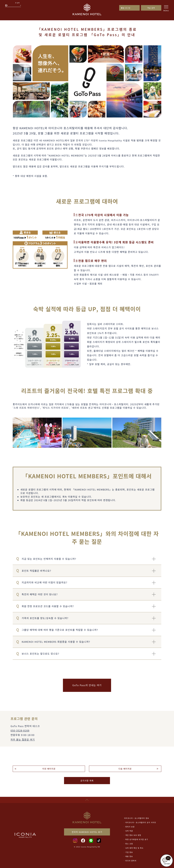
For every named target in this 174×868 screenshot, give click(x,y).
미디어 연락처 (131, 861)
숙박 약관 (129, 831)
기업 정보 (129, 852)
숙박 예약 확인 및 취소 (135, 848)
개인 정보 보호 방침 (133, 835)
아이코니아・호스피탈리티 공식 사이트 (141, 822)
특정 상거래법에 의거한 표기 (137, 839)
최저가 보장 (130, 827)
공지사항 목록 (87, 781)
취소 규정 (129, 844)
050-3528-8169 (20, 730)
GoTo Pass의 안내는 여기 (87, 685)
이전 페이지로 (49, 769)
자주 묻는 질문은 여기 (23, 740)
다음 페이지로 (125, 769)
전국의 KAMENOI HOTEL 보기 (87, 832)
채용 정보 (129, 856)
